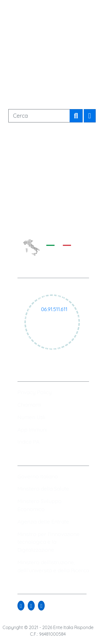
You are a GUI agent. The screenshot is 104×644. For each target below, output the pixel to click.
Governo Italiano (38, 476)
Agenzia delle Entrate (43, 522)
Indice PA (28, 442)
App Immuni (32, 430)
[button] (21, 606)
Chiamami (29, 405)
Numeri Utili (31, 417)
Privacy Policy (35, 392)
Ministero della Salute (43, 489)
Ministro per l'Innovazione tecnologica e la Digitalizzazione (49, 542)
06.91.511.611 (54, 309)
